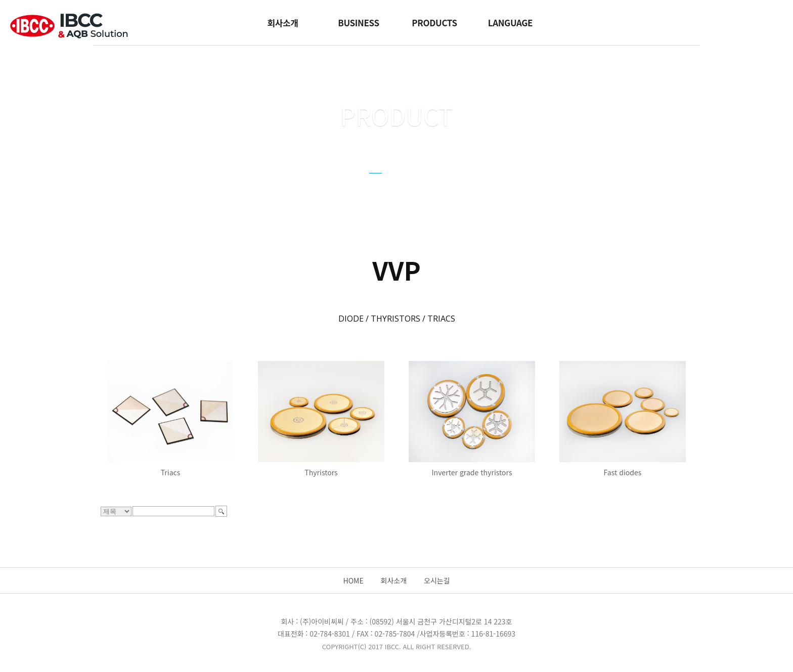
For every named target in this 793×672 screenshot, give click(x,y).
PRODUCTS (434, 23)
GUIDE (415, 185)
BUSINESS (358, 23)
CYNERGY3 (330, 185)
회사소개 (282, 23)
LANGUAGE (510, 23)
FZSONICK (464, 185)
